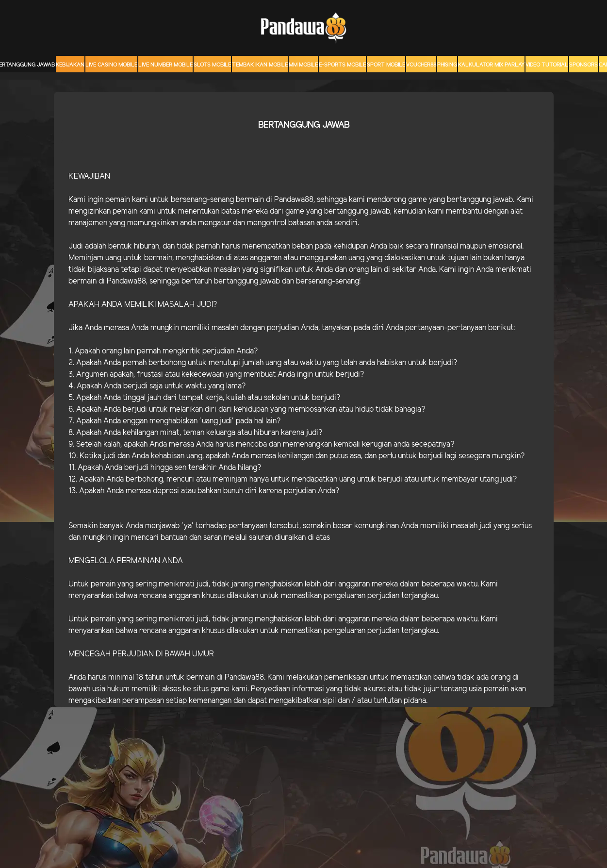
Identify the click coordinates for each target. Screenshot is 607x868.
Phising (447, 65)
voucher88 (421, 65)
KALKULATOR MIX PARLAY (491, 65)
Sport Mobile (386, 65)
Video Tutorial (547, 65)
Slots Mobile (212, 65)
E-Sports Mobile (342, 65)
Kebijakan (70, 65)
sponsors (583, 65)
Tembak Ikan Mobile (260, 65)
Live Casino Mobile (111, 65)
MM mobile (303, 65)
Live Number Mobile (165, 65)
